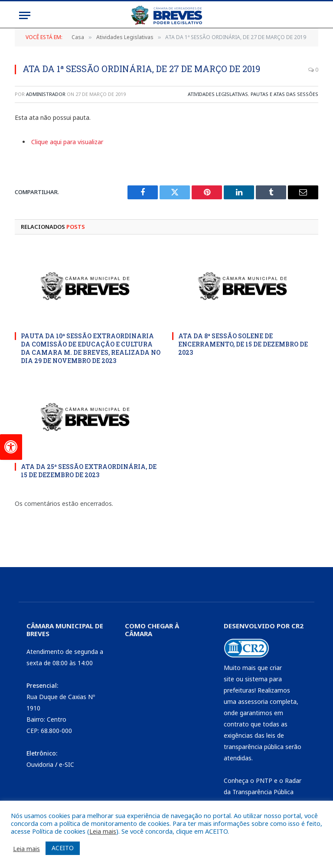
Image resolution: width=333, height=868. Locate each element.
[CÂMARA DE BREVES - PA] (163, 705)
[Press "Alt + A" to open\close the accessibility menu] (11, 447)
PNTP (264, 781)
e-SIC (67, 764)
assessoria (253, 701)
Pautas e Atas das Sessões (284, 94)
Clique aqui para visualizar (67, 142)
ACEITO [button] (63, 848)
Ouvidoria (40, 764)
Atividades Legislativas (218, 94)
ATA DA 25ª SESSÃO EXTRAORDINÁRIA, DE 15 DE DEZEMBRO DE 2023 (89, 471)
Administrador (46, 94)
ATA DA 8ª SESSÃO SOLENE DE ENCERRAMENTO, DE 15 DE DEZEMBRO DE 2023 (243, 344)
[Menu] (25, 15)
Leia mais (103, 831)
